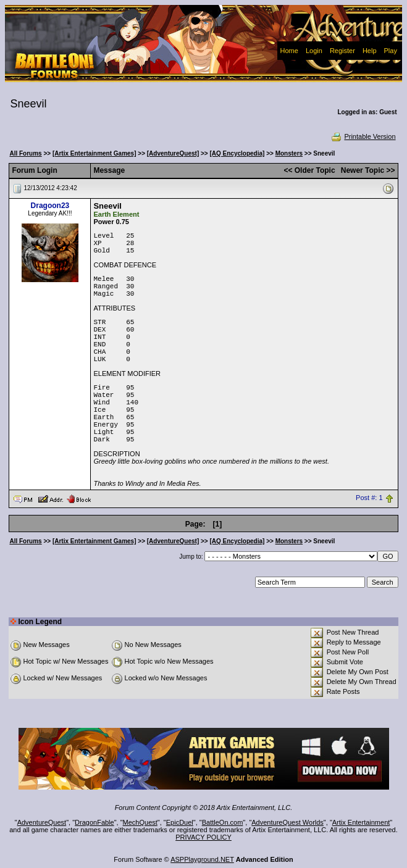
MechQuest (140, 822)
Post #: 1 (369, 498)
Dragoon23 (50, 206)
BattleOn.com (223, 822)
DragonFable (94, 822)
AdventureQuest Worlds (287, 822)
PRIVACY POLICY (203, 837)
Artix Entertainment (361, 822)
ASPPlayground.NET (202, 859)
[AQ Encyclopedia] (237, 153)
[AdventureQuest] (173, 153)
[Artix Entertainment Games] (94, 153)
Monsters (289, 153)
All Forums (25, 153)
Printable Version (363, 136)
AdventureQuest (42, 822)
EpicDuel (180, 822)
